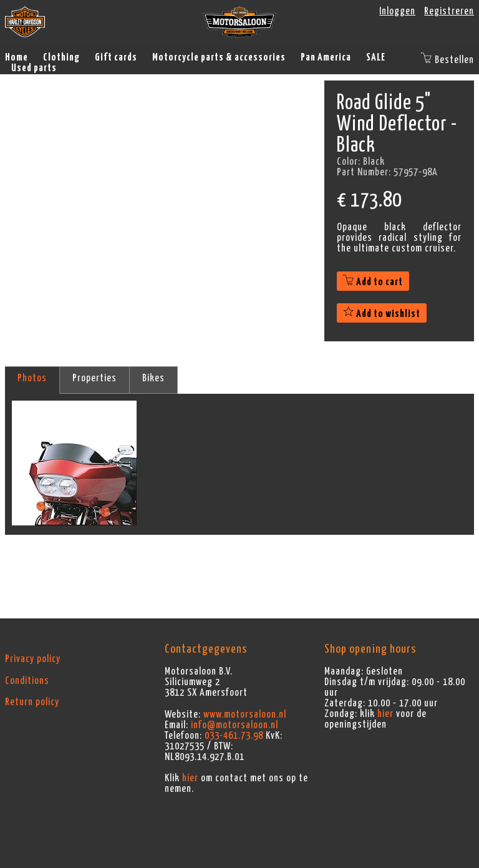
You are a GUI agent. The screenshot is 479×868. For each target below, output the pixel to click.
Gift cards (116, 57)
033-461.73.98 (234, 736)
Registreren (449, 11)
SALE (376, 57)
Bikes (153, 378)
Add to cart (373, 282)
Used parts (34, 68)
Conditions (27, 681)
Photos (32, 378)
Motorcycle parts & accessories (219, 57)
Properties (94, 378)
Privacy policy (33, 659)
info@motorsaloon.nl (235, 725)
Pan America (326, 57)
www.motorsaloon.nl (245, 714)
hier (190, 778)
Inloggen (397, 11)
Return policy (32, 702)
